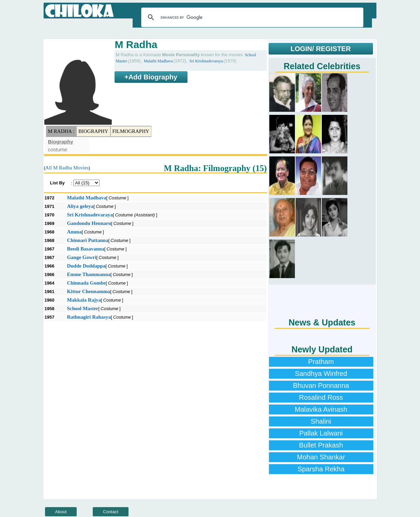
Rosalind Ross (321, 397)
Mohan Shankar (321, 457)
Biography (93, 131)
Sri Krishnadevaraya (206, 61)
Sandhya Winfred (321, 374)
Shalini (321, 421)
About (61, 512)
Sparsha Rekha (321, 469)
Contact (111, 512)
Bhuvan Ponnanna (321, 385)
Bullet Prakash (321, 445)
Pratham (321, 362)
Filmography (131, 131)
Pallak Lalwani (321, 433)
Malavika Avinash (321, 409)
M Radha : (61, 131)
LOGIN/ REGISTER (321, 49)
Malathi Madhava (158, 61)
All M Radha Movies (67, 168)
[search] (251, 17)
